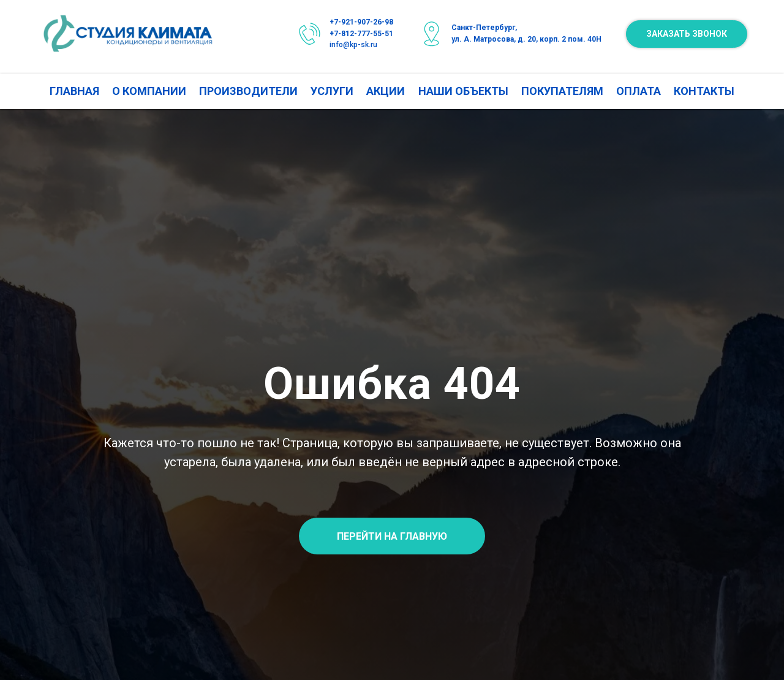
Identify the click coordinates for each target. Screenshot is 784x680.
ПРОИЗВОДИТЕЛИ (248, 91)
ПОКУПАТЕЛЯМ (562, 91)
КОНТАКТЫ (704, 91)
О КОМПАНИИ (149, 91)
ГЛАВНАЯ (74, 91)
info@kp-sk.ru (353, 45)
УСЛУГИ (332, 91)
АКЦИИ (386, 91)
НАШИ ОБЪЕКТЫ (463, 91)
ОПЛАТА (639, 91)
